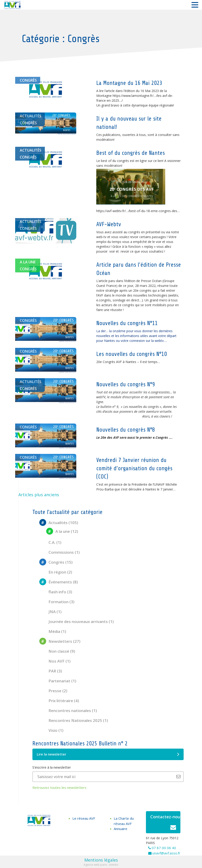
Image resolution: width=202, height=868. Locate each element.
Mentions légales (101, 860)
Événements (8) (59, 582)
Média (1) (53, 631)
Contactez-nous (165, 823)
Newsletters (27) (60, 641)
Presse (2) (53, 691)
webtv (174, 295)
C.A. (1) (50, 542)
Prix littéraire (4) (59, 701)
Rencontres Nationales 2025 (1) (74, 720)
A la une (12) (62, 531)
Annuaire (121, 829)
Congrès (28, 80)
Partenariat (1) (58, 681)
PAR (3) (51, 671)
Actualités (31, 116)
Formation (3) (57, 602)
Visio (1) (51, 730)
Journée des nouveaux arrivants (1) (77, 621)
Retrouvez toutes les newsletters (59, 787)
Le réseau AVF (84, 818)
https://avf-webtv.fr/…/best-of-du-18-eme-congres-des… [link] (138, 211)
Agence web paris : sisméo (101, 865)
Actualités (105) (59, 523)
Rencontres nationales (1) (68, 711)
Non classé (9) (57, 651)
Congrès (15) (56, 562)
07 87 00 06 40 (164, 848)
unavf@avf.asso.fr (166, 853)
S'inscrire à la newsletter (52, 767)
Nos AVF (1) (55, 661)
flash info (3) (56, 592)
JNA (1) (50, 612)
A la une (28, 262)
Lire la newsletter (108, 754)
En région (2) (56, 572)
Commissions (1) (60, 552)
